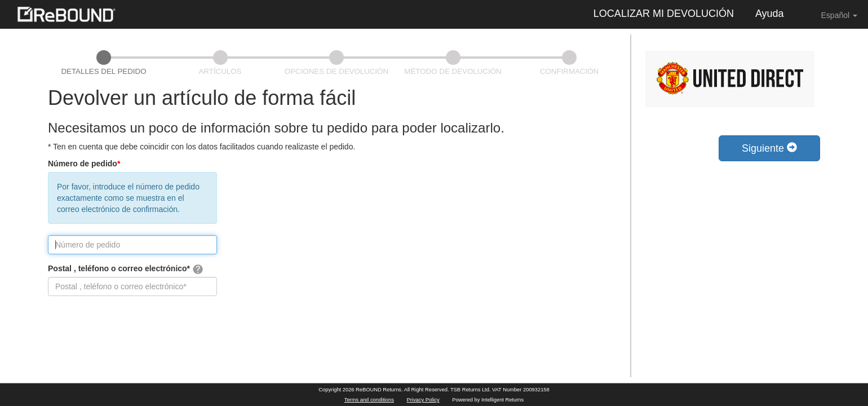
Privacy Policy (423, 400)
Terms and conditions (369, 400)
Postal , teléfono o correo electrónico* (126, 269)
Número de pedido (84, 164)
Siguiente (769, 148)
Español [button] (831, 15)
